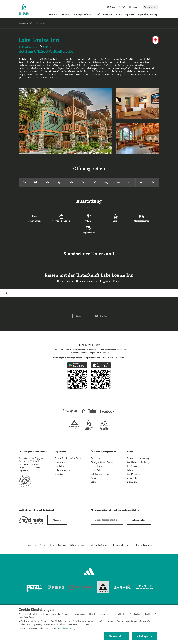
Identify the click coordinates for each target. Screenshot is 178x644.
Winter (66, 14)
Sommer (53, 14)
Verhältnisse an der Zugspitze (140, 462)
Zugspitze (59, 474)
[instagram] (70, 413)
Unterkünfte (23, 23)
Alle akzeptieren (144, 636)
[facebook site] (108, 413)
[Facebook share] (76, 316)
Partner (94, 482)
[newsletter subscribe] (139, 520)
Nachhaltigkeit (61, 466)
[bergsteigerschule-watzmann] (104, 429)
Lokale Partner (97, 466)
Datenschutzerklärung (66, 628)
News (93, 478)
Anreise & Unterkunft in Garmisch (69, 458)
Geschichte (95, 458)
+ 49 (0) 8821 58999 (32, 461)
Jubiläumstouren (134, 466)
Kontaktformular (62, 462)
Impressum (31, 545)
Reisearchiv (132, 482)
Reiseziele (131, 470)
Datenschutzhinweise (122, 545)
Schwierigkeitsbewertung (138, 458)
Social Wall (96, 470)
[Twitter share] (101, 316)
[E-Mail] (107, 520)
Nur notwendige (116, 636)
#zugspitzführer (83, 14)
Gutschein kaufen (62, 470)
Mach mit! (57, 520)
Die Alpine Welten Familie (102, 462)
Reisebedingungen (78, 545)
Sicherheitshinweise (144, 545)
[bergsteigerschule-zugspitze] (89, 429)
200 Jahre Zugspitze (100, 474)
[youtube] (89, 413)
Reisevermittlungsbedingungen (53, 545)
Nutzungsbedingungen (100, 545)
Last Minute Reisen (135, 474)
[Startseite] (24, 10)
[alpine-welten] (74, 429)
